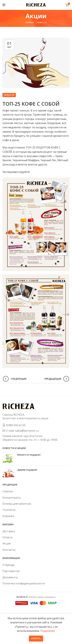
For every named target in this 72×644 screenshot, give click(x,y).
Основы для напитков (17, 504)
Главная (30, 22)
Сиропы (8, 491)
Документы (10, 577)
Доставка (9, 531)
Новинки (8, 516)
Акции (7, 543)
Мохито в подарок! (29, 455)
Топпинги (9, 510)
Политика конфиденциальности (24, 583)
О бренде (9, 565)
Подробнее (48, 631)
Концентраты (11, 498)
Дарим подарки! (27, 470)
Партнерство (11, 571)
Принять (36, 638)
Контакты (9, 550)
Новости (42, 22)
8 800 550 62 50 (16, 425)
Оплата (7, 537)
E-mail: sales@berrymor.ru (23, 431)
